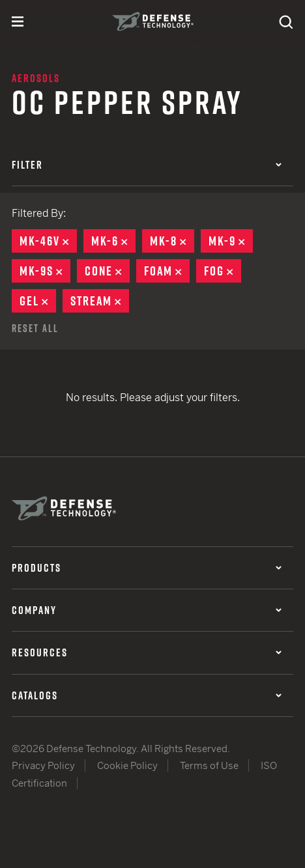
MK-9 (231, 241)
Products (147, 568)
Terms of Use (209, 765)
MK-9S (45, 271)
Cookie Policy (127, 765)
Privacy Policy (43, 765)
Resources (147, 652)
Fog (223, 271)
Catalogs (147, 695)
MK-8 (172, 241)
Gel (38, 301)
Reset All (35, 328)
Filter (147, 165)
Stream (100, 301)
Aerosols (36, 78)
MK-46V (48, 241)
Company (147, 610)
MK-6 (113, 241)
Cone (107, 271)
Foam (167, 271)
